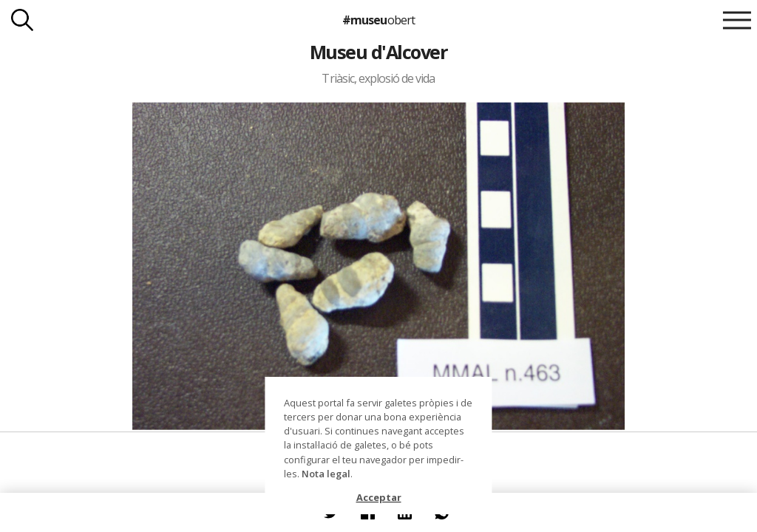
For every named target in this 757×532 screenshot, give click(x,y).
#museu (378, 20)
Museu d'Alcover (378, 52)
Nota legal (326, 474)
